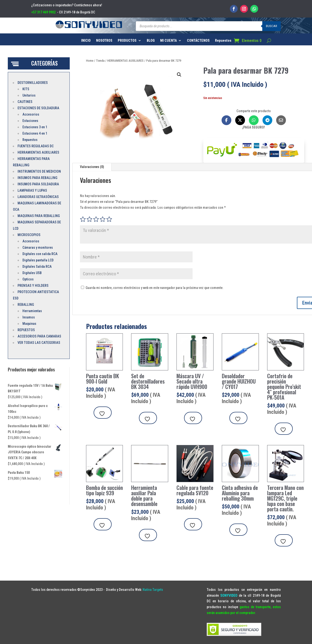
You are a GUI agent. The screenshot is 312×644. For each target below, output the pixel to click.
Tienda (100, 61)
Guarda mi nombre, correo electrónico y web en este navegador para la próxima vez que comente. (155, 288)
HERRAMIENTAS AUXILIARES (125, 61)
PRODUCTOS (127, 41)
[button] (179, 75)
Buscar (272, 26)
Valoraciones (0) (92, 167)
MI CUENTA (168, 41)
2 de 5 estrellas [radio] (89, 219)
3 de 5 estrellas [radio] (96, 219)
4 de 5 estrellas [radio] (103, 219)
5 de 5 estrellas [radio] (109, 219)
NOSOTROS (104, 41)
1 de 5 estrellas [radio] (83, 219)
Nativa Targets (153, 590)
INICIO (86, 41)
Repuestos (223, 41)
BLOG (151, 41)
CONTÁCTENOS (198, 41)
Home (90, 61)
